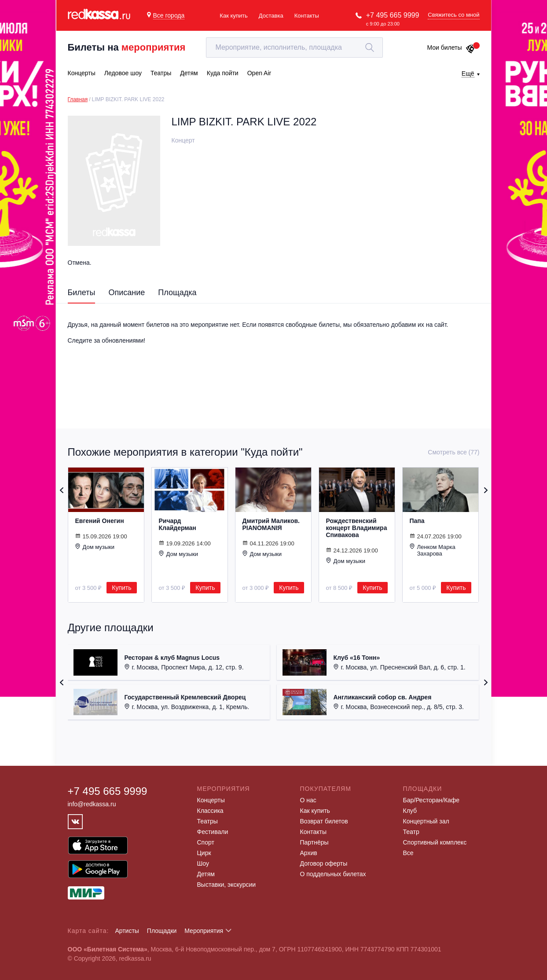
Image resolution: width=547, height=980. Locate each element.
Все (408, 853)
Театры (207, 821)
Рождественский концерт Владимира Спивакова (357, 528)
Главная (78, 99)
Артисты (127, 931)
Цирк (204, 853)
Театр (411, 832)
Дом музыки (95, 547)
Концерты (211, 800)
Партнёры (314, 842)
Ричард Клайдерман (178, 524)
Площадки (162, 931)
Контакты (307, 16)
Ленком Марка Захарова (433, 550)
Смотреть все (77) (453, 452)
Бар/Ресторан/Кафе (431, 800)
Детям (206, 874)
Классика (210, 811)
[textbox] (294, 48)
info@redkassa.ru (92, 804)
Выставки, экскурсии (227, 885)
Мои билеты (451, 48)
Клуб (410, 811)
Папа (417, 521)
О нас (308, 800)
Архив (309, 853)
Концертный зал (426, 821)
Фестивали (213, 832)
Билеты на (127, 47)
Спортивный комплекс (435, 842)
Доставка (271, 16)
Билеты (82, 293)
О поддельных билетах (333, 874)
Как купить (233, 16)
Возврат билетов (324, 821)
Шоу (203, 863)
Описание (127, 293)
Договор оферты (324, 863)
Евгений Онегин (100, 521)
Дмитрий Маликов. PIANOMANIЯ (271, 524)
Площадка (177, 293)
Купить (121, 588)
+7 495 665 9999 (393, 15)
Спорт (206, 842)
